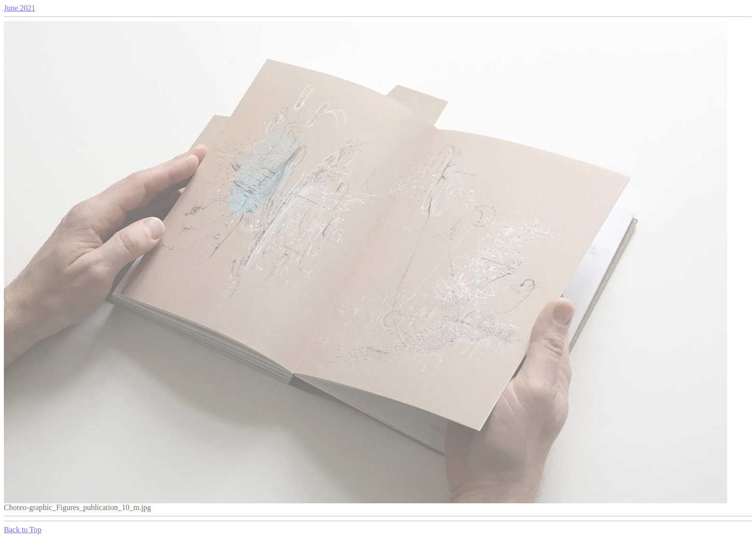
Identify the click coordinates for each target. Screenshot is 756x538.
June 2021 (20, 8)
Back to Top (23, 530)
